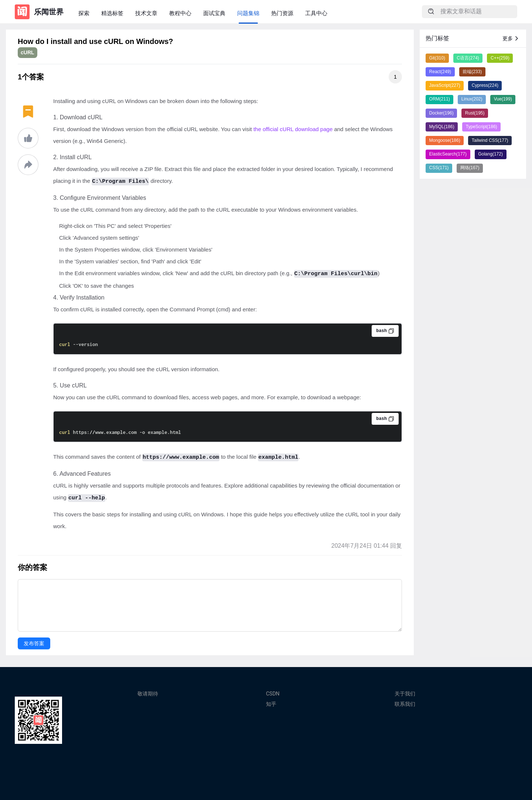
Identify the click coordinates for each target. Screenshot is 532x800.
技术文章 (146, 13)
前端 (472, 72)
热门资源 (282, 13)
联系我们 (405, 704)
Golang (490, 154)
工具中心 (316, 13)
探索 (84, 13)
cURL (28, 52)
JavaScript (445, 85)
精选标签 (112, 13)
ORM (440, 99)
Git (437, 58)
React (440, 72)
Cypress (485, 85)
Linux (472, 99)
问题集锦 (248, 13)
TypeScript (482, 127)
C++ (500, 58)
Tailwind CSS (490, 140)
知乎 (271, 704)
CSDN (273, 694)
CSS (439, 168)
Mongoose (445, 140)
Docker (441, 113)
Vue (503, 99)
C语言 (468, 58)
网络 (470, 168)
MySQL (442, 127)
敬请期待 (148, 694)
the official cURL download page (293, 129)
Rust (475, 113)
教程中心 (180, 13)
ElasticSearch (448, 154)
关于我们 (405, 694)
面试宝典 (214, 13)
